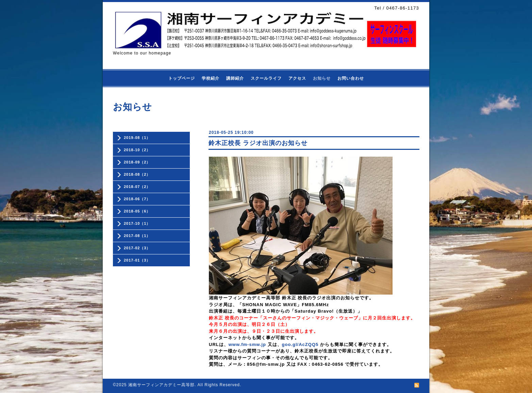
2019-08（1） (137, 138)
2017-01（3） (137, 260)
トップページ (182, 78)
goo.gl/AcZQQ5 (300, 344)
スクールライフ (266, 78)
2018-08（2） (137, 174)
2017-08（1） (137, 236)
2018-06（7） (137, 199)
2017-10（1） (137, 223)
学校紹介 (211, 78)
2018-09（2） (137, 162)
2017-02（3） (137, 248)
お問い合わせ (351, 78)
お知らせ (322, 78)
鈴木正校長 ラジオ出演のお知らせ (258, 143)
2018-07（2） (137, 187)
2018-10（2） (137, 150)
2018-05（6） (137, 211)
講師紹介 (235, 78)
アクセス (297, 78)
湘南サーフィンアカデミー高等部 (161, 385)
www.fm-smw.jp (247, 344)
